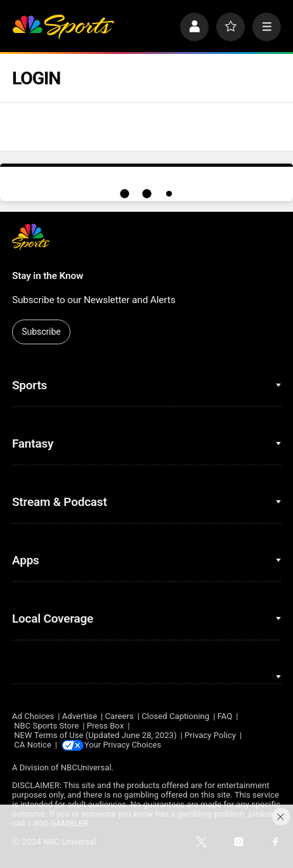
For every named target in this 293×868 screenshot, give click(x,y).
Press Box (106, 726)
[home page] (63, 27)
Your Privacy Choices (125, 745)
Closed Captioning (175, 716)
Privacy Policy (210, 735)
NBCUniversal (86, 768)
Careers (120, 716)
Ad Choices (33, 716)
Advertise (80, 716)
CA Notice (33, 745)
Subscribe (41, 332)
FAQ (225, 716)
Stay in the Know (48, 276)
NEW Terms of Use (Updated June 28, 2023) (95, 735)
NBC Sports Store (46, 726)
